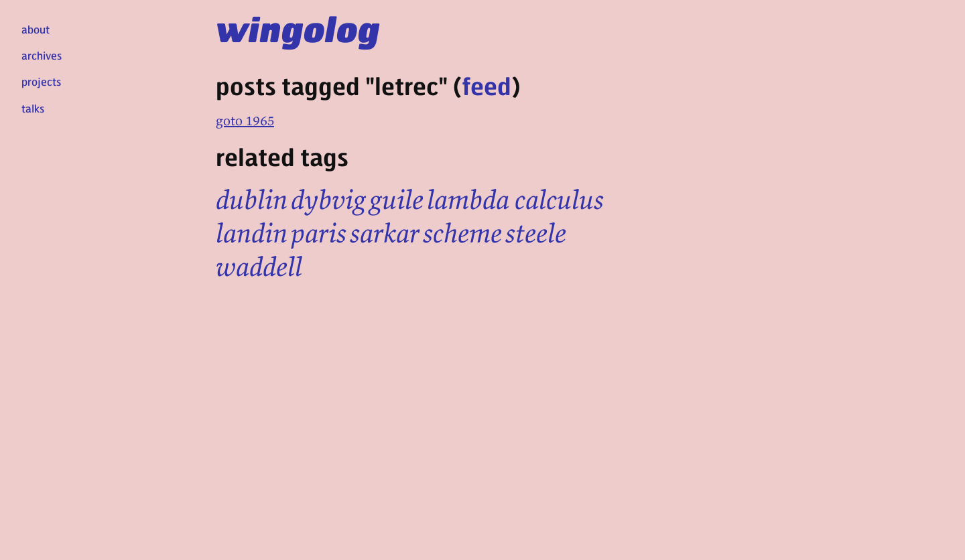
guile (396, 200)
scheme (462, 233)
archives (42, 55)
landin (252, 233)
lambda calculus (515, 200)
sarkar (385, 233)
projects (41, 81)
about (36, 29)
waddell (259, 267)
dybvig (328, 200)
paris (319, 233)
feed (487, 85)
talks (33, 108)
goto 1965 (245, 120)
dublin (252, 200)
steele (536, 233)
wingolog (298, 28)
